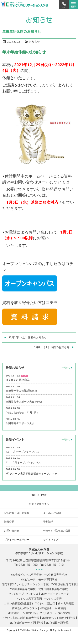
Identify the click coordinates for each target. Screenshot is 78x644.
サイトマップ (51, 540)
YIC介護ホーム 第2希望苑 (23, 613)
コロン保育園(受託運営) (18, 603)
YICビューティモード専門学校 (39, 580)
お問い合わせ (12, 531)
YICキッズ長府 (53, 599)
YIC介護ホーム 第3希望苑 (55, 613)
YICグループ (17, 594)
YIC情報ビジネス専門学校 (26, 575)
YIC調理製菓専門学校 (23, 589)
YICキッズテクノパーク (55, 594)
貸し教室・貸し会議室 (17, 513)
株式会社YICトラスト (25, 608)
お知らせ (34, 42)
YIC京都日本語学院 (57, 623)
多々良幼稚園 (66, 603)
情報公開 (9, 522)
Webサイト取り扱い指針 (57, 531)
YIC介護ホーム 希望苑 (53, 608)
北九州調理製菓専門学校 (53, 589)
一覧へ (66, 368)
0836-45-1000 (28, 565)
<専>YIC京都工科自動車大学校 (21, 618)
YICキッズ (32, 594)
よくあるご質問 (52, 513)
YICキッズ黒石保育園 (29, 599)
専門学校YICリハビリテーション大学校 (25, 584)
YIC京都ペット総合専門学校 (59, 618)
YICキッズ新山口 (45, 603)
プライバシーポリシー (17, 540)
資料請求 (48, 522)
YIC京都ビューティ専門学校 (27, 623)
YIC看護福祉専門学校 (64, 584)
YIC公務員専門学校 (56, 575)
